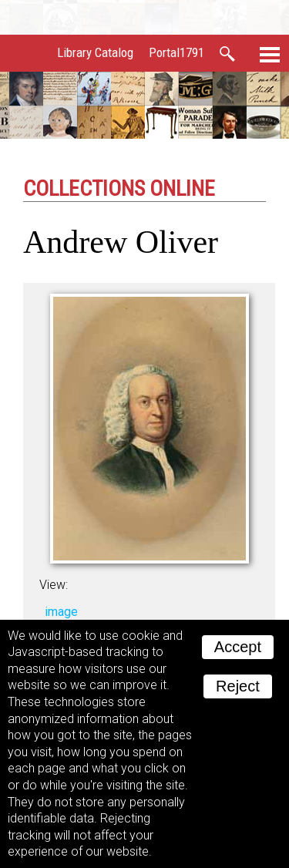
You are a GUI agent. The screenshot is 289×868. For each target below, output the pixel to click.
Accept (238, 647)
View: (54, 585)
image (61, 612)
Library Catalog (95, 52)
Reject (238, 686)
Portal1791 (176, 52)
